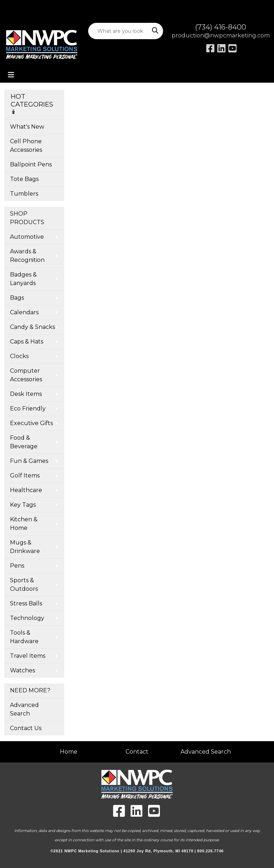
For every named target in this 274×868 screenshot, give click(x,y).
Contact (137, 752)
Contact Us (26, 728)
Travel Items (28, 656)
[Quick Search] (118, 31)
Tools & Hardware (24, 637)
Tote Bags (24, 179)
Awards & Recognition (27, 256)
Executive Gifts (31, 423)
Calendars (24, 312)
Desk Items (26, 394)
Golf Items (25, 476)
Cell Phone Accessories (26, 146)
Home (69, 752)
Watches (22, 670)
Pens (17, 566)
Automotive (27, 237)
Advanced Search (24, 709)
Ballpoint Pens (31, 164)
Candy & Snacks (32, 327)
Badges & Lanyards (23, 279)
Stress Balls (26, 603)
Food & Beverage (24, 442)
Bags (17, 298)
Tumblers (24, 194)
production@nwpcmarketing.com (221, 35)
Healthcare (26, 490)
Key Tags (23, 505)
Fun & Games (29, 461)
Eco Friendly (28, 409)
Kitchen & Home (24, 524)
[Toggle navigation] (11, 75)
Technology (27, 618)
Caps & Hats (27, 342)
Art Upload (22, 8)
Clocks (19, 356)
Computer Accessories (26, 375)
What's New (27, 127)
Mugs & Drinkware (25, 547)
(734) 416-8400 (221, 27)
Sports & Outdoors (24, 585)
